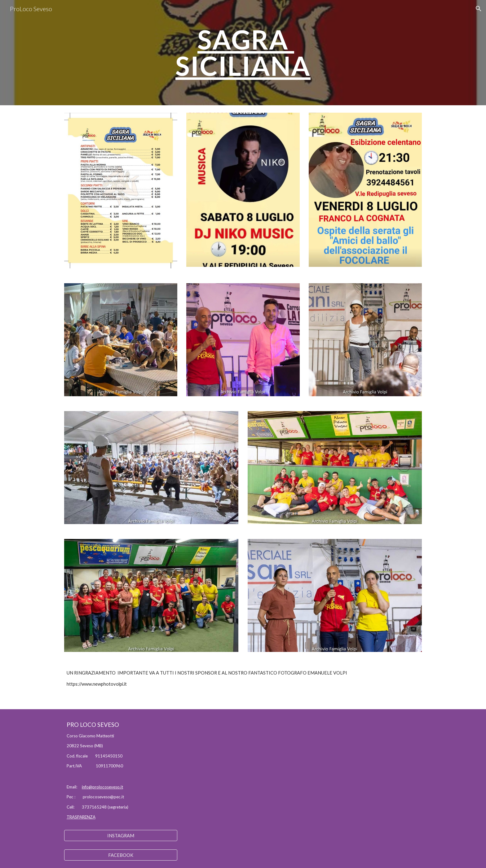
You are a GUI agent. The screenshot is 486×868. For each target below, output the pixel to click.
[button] (479, 9)
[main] (243, 53)
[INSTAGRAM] (121, 835)
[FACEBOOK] (121, 855)
